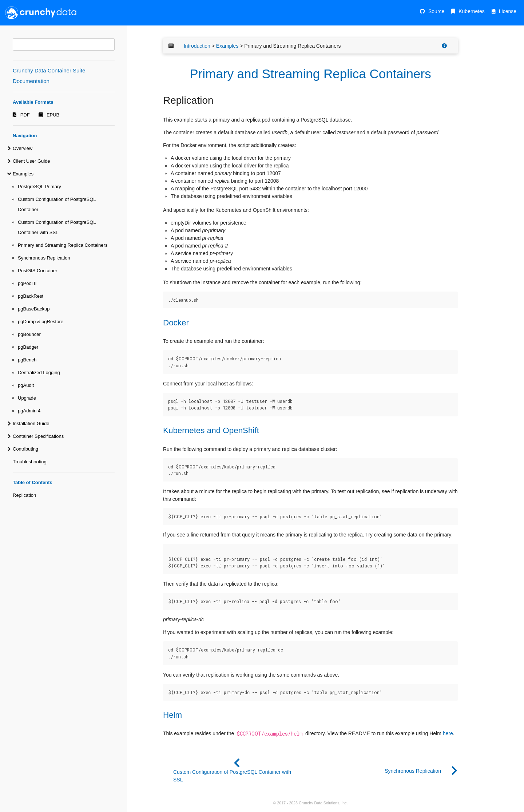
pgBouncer (29, 334)
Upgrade (27, 398)
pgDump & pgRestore (41, 322)
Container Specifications (38, 436)
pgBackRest (31, 296)
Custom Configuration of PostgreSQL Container (57, 204)
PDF (25, 115)
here (448, 733)
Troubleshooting (30, 462)
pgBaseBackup (34, 309)
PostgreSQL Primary (39, 187)
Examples (23, 174)
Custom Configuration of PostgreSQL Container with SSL (57, 227)
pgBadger (28, 347)
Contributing (25, 449)
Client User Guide (31, 161)
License (508, 11)
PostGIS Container (37, 271)
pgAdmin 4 (29, 411)
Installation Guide (31, 423)
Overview (23, 148)
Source (436, 11)
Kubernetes (472, 11)
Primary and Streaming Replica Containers (63, 245)
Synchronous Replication (44, 258)
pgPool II (27, 283)
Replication (24, 495)
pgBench (27, 360)
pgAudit (26, 385)
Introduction (197, 46)
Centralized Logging (39, 373)
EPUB (53, 115)
